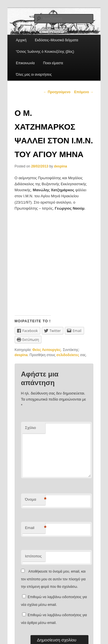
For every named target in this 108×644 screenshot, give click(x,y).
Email (35, 528)
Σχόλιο (31, 428)
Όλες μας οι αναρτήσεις (34, 75)
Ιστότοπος (33, 556)
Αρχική (21, 40)
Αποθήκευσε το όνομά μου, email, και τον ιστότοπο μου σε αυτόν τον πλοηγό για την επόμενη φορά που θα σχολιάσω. (53, 579)
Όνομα (35, 500)
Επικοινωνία (25, 63)
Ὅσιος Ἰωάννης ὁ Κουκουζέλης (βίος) (45, 52)
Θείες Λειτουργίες (47, 350)
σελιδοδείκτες (68, 355)
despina (60, 166)
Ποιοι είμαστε (53, 63)
